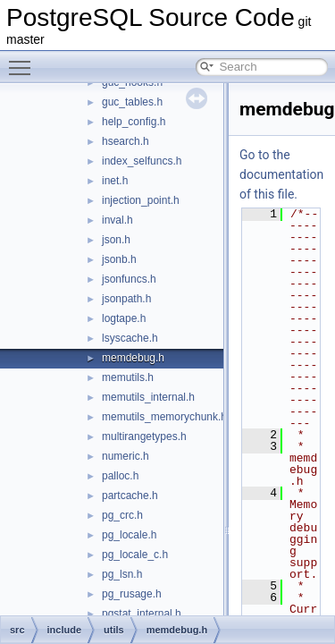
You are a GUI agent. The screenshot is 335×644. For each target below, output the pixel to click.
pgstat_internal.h (142, 614)
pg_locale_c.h (135, 555)
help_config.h (134, 122)
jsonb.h (119, 259)
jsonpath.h (126, 299)
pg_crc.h (122, 515)
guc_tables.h (132, 102)
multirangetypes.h (144, 436)
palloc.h (120, 476)
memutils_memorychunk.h (164, 417)
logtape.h (124, 318)
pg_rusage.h (132, 594)
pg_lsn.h (122, 574)
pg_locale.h (129, 535)
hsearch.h (126, 141)
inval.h (117, 220)
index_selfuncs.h (142, 161)
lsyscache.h (130, 338)
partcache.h (130, 496)
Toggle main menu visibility (24, 60)
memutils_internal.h (148, 397)
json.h (116, 240)
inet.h (115, 181)
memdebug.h (133, 358)
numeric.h (126, 456)
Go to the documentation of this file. (281, 174)
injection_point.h (141, 200)
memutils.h (128, 377)
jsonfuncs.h (129, 279)
